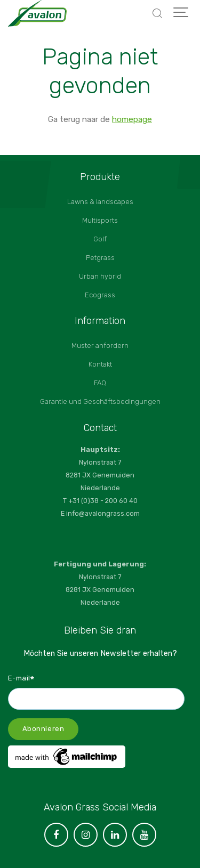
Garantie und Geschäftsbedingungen (100, 401)
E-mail (22, 678)
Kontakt (100, 364)
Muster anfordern (100, 346)
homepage (132, 119)
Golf (100, 239)
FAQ (100, 383)
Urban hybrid (100, 276)
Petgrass (100, 258)
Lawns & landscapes (100, 202)
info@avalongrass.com (103, 513)
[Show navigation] (181, 13)
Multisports (100, 220)
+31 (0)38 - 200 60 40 (103, 501)
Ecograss (100, 295)
